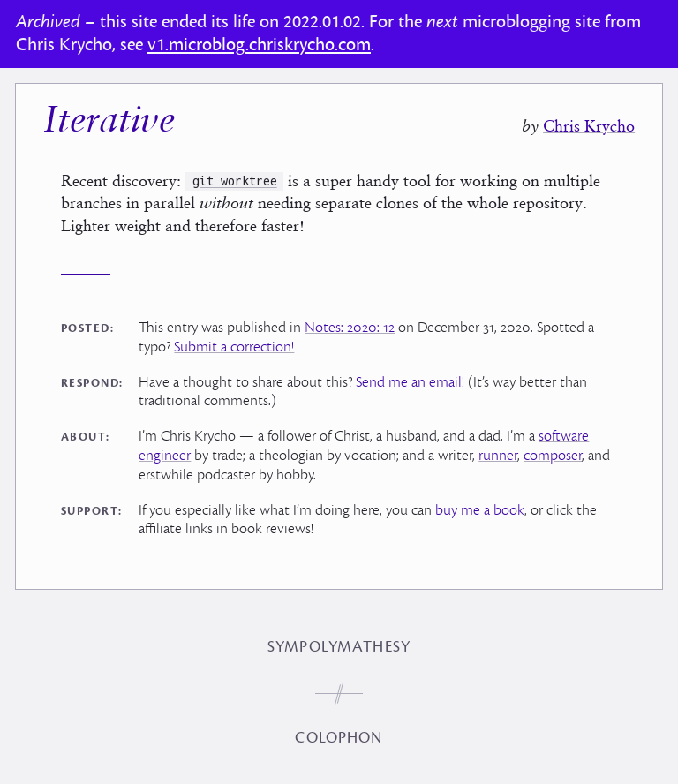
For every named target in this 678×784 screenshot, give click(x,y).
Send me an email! (410, 382)
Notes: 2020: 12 (350, 328)
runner (498, 456)
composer (553, 456)
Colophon (339, 738)
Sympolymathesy (339, 647)
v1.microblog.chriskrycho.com (259, 45)
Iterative (109, 123)
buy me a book (480, 510)
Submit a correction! (234, 347)
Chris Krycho (589, 126)
